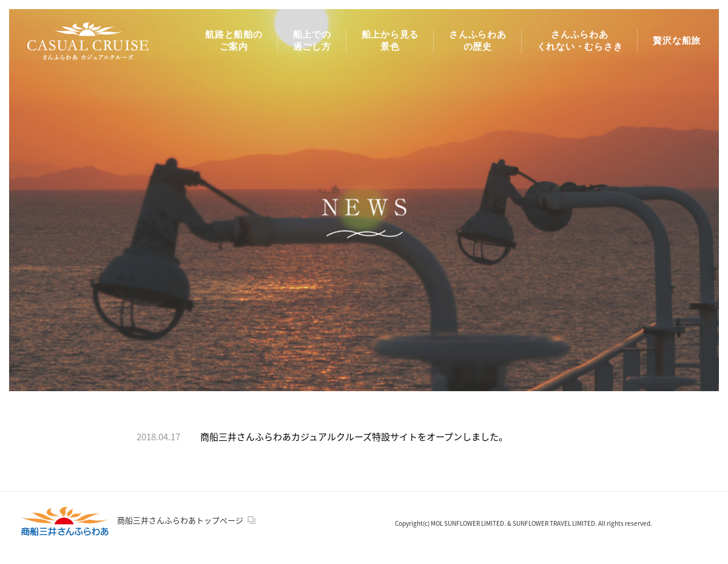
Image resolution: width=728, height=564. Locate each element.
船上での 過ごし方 (312, 41)
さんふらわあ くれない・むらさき (580, 41)
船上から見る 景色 (390, 41)
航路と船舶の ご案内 (234, 41)
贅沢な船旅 (677, 41)
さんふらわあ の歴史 (478, 41)
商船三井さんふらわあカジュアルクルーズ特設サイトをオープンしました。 (354, 437)
